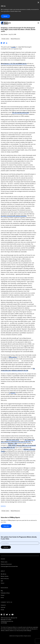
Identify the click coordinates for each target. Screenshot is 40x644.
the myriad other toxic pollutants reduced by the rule (18, 369)
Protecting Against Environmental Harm (9, 566)
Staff (2, 581)
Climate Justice (5, 39)
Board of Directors (5, 579)
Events (2, 598)
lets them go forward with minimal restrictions (14, 216)
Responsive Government (6, 564)
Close (38, 2)
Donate (5, 16)
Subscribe (6, 526)
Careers (3, 583)
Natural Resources (15, 39)
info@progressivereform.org (7, 621)
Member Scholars (5, 576)
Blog (2, 591)
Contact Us (3, 605)
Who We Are (4, 574)
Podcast (3, 595)
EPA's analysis (13, 357)
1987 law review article (13, 440)
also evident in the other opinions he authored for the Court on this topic (18, 441)
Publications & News (5, 593)
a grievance (12, 393)
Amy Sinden (4, 34)
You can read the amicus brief (21, 112)
